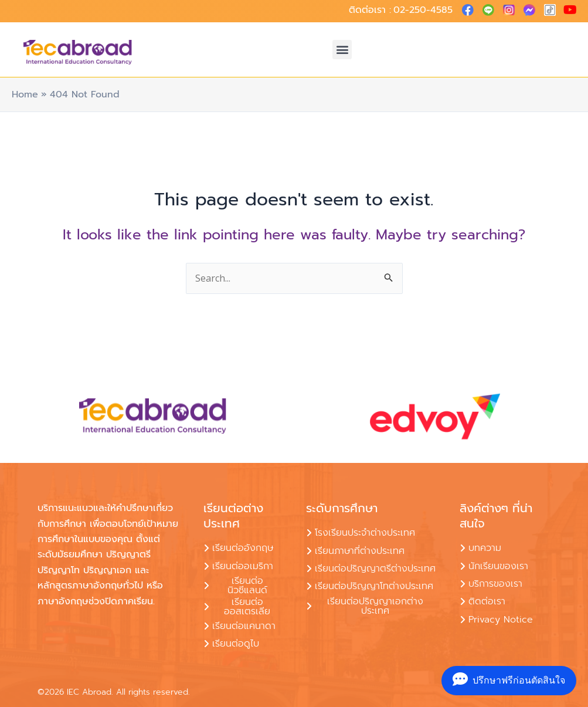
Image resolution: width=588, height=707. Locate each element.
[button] (342, 50)
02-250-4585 (423, 10)
